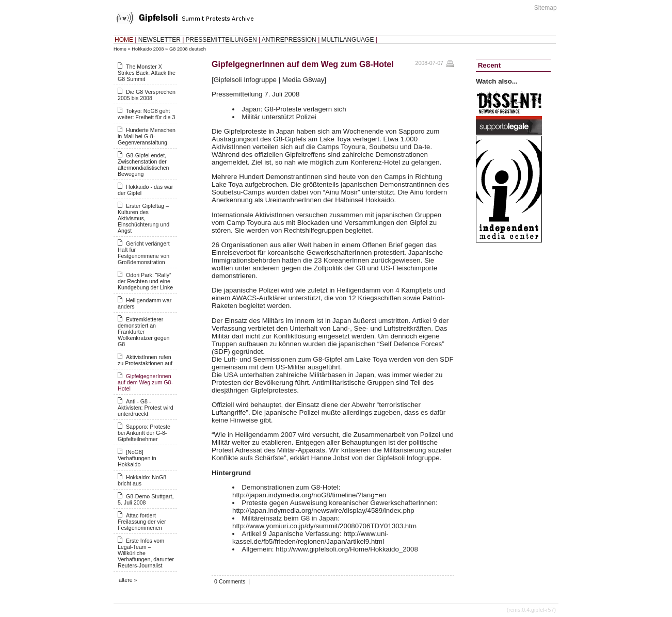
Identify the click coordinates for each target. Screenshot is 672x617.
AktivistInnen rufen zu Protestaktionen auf (145, 360)
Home (120, 49)
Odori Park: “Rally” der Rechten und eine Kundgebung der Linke (145, 281)
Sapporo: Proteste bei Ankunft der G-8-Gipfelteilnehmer (144, 433)
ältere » (128, 580)
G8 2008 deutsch (188, 49)
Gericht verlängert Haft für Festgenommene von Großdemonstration (144, 253)
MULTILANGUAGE (348, 40)
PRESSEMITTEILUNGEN (221, 40)
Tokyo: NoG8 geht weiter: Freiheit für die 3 (146, 114)
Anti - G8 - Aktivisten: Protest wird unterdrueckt (146, 408)
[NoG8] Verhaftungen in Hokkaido (137, 458)
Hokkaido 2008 (148, 49)
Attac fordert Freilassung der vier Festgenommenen (142, 522)
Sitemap (546, 8)
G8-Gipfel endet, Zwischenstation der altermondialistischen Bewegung (143, 165)
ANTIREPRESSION (289, 40)
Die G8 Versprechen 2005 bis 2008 (147, 95)
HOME (124, 40)
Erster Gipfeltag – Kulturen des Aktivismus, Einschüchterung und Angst (143, 218)
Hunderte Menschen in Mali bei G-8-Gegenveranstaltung (147, 136)
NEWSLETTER (159, 40)
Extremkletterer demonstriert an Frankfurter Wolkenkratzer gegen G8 (144, 332)
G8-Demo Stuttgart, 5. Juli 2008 (146, 499)
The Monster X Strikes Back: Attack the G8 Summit (147, 73)
